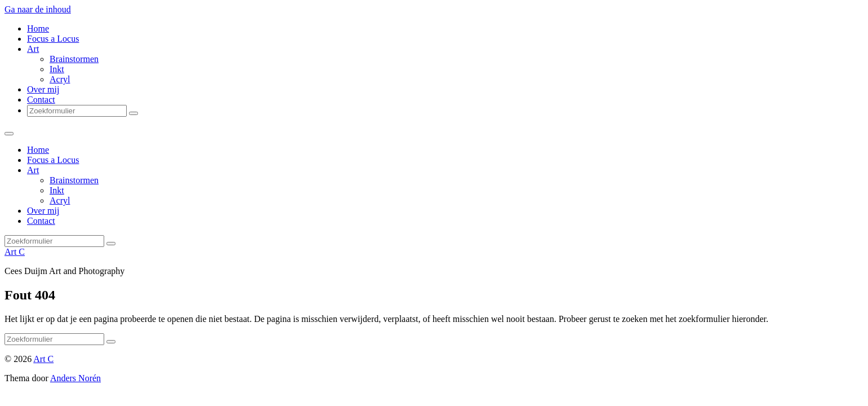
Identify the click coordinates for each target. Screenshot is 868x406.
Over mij (43, 89)
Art (33, 49)
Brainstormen (74, 59)
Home (38, 28)
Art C (15, 252)
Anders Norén (75, 378)
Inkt (57, 69)
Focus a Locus (53, 39)
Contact (41, 100)
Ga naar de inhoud (38, 9)
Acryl (60, 79)
